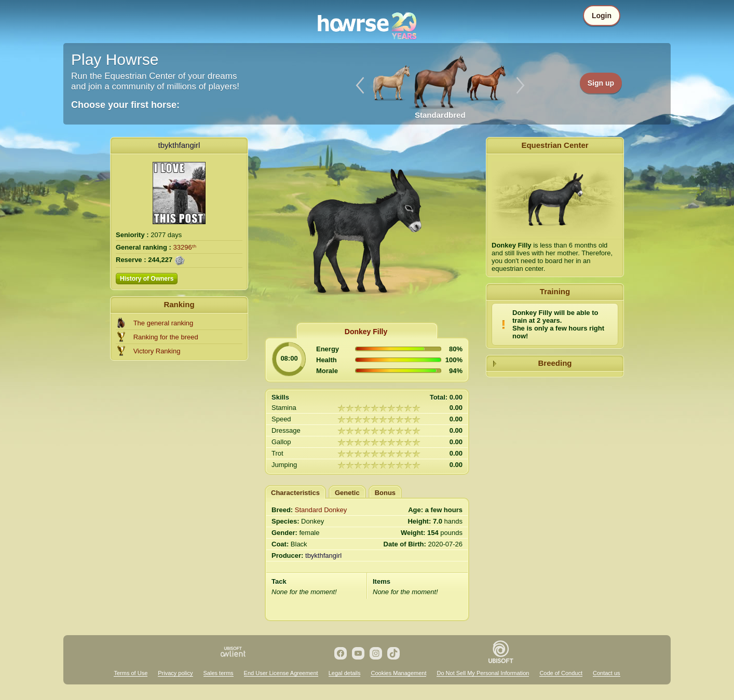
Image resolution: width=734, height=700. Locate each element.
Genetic (347, 493)
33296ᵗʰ (185, 247)
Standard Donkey (321, 510)
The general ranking (164, 323)
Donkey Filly (366, 332)
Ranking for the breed (166, 337)
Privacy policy (175, 673)
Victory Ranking (157, 351)
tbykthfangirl (179, 145)
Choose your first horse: (125, 105)
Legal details (345, 673)
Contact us (607, 673)
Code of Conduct (561, 673)
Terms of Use (131, 673)
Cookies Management (398, 673)
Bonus (385, 493)
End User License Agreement (281, 673)
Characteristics (295, 493)
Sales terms (219, 673)
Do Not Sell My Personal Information (483, 673)
